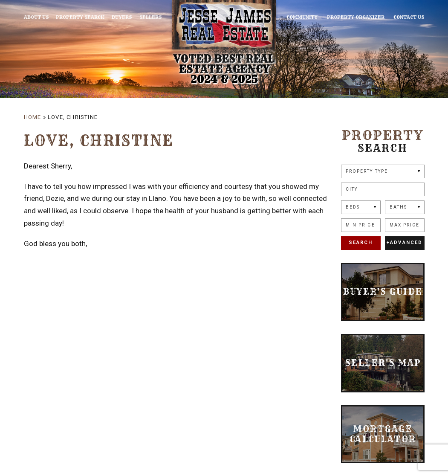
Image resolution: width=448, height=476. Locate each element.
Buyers (118, 17)
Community (308, 17)
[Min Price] (361, 225)
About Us (36, 17)
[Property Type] (383, 171)
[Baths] (405, 207)
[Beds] (361, 207)
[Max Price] (405, 225)
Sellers (145, 17)
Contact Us (409, 17)
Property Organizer (358, 17)
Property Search (78, 17)
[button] (383, 189)
